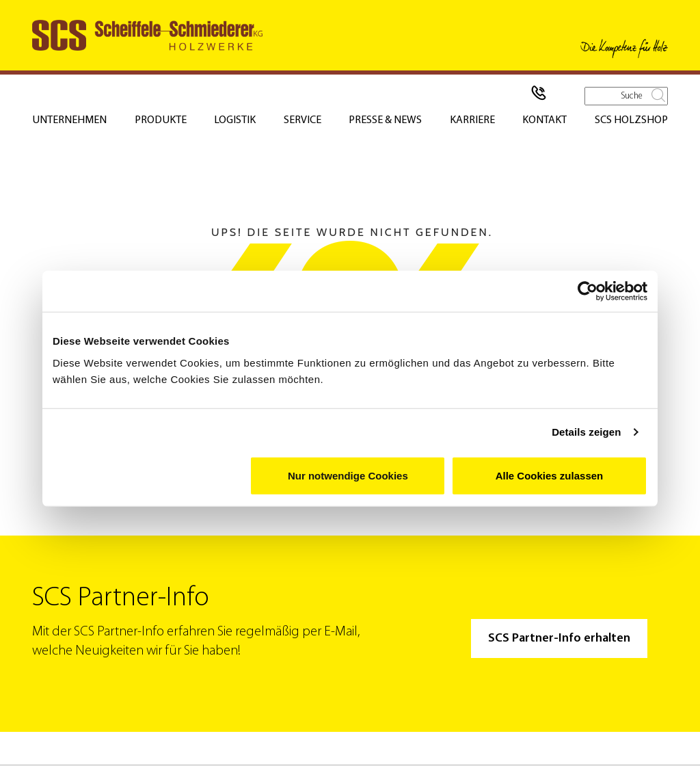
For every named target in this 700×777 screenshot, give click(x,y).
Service (302, 120)
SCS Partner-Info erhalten (559, 638)
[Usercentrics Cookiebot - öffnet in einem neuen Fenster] (588, 291)
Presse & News (385, 120)
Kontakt (544, 120)
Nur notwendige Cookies (348, 475)
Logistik (235, 120)
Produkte (161, 120)
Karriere (472, 120)
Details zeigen (586, 432)
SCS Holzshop (631, 120)
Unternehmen (69, 120)
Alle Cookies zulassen (550, 475)
